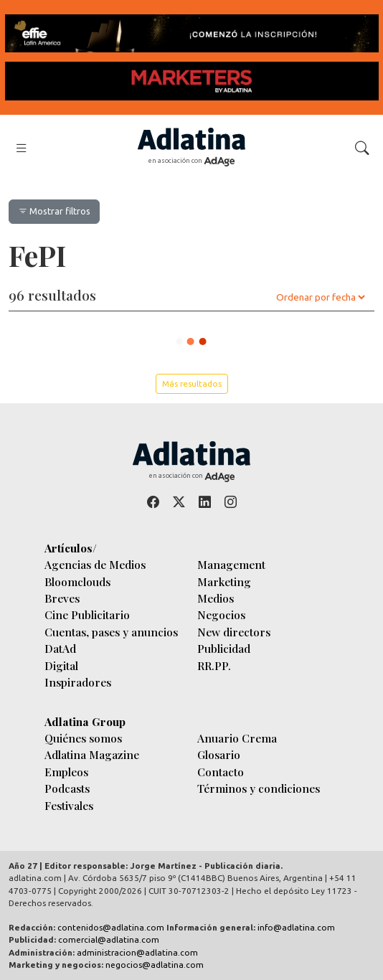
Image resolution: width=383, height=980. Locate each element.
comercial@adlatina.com (109, 939)
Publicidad (224, 648)
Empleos (66, 772)
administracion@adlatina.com (137, 952)
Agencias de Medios (95, 564)
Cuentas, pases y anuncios (111, 632)
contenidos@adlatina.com (111, 927)
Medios (216, 598)
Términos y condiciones (259, 788)
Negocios (221, 614)
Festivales (69, 805)
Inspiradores (78, 682)
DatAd (60, 648)
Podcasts (67, 788)
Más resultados (192, 383)
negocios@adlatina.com (155, 965)
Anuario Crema (237, 738)
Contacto (221, 772)
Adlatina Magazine (92, 754)
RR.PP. (214, 665)
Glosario (219, 754)
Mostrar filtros (54, 211)
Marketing (224, 581)
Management (231, 564)
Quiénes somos (83, 738)
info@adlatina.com (296, 927)
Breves (62, 598)
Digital (61, 665)
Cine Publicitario (87, 614)
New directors (234, 632)
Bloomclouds (77, 581)
